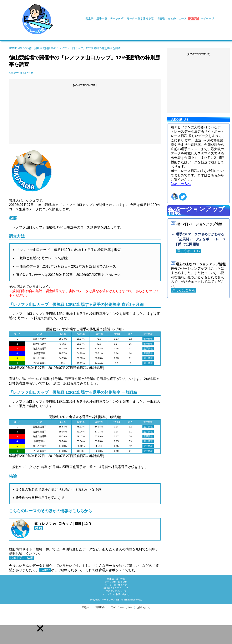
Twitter (45, 570)
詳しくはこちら (188, 251)
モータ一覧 (133, 18)
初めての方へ (181, 184)
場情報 (161, 18)
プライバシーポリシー (121, 607)
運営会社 (86, 607)
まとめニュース (177, 18)
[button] (40, 628)
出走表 (89, 18)
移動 (39, 528)
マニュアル (108, 594)
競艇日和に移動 (22, 558)
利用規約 (100, 607)
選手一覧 (102, 18)
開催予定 (148, 18)
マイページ (207, 18)
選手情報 (148, 339)
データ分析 (117, 18)
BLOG (23, 48)
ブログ (194, 18)
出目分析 (123, 582)
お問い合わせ (123, 594)
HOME (13, 48)
